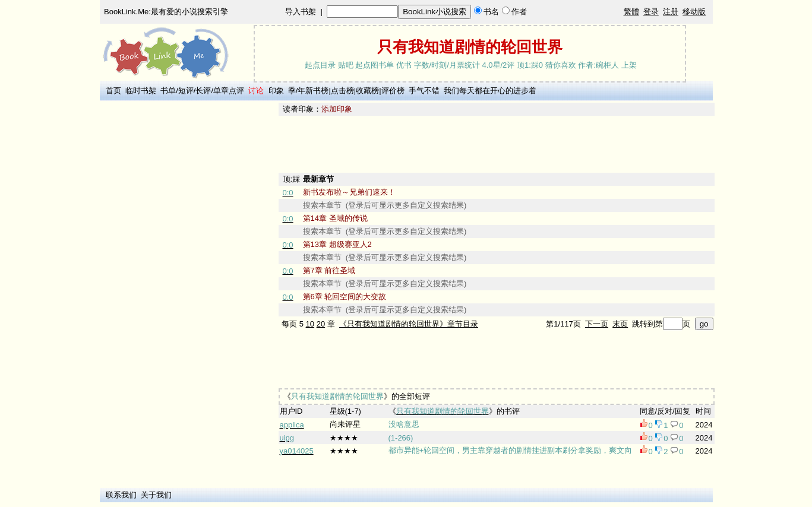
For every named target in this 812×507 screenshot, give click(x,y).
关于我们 (156, 495)
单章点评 (229, 91)
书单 (168, 91)
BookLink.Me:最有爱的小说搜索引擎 (166, 12)
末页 (620, 324)
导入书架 (301, 12)
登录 (651, 12)
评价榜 (393, 91)
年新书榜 (313, 91)
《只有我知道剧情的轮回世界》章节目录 (409, 324)
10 (310, 324)
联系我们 (121, 495)
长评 (203, 91)
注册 (671, 12)
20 (321, 324)
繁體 (631, 12)
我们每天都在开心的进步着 (490, 91)
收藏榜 (367, 91)
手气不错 (424, 91)
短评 (186, 91)
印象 (276, 91)
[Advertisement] (187, 281)
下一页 (597, 324)
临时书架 (141, 91)
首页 (113, 91)
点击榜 (342, 91)
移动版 (694, 12)
